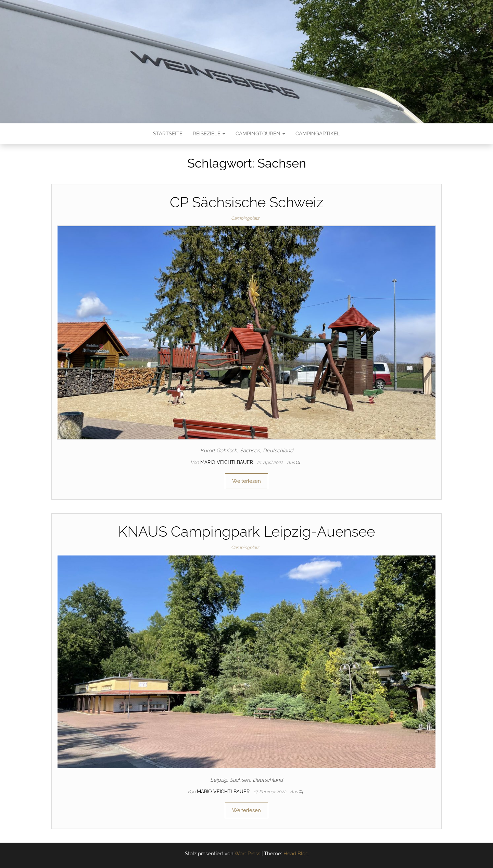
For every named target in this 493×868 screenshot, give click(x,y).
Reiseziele (209, 134)
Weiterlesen (246, 481)
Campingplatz (245, 218)
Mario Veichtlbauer (227, 462)
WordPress (247, 854)
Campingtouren (260, 134)
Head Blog (296, 854)
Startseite (168, 134)
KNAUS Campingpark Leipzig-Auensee (246, 532)
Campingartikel (318, 134)
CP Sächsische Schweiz (247, 202)
